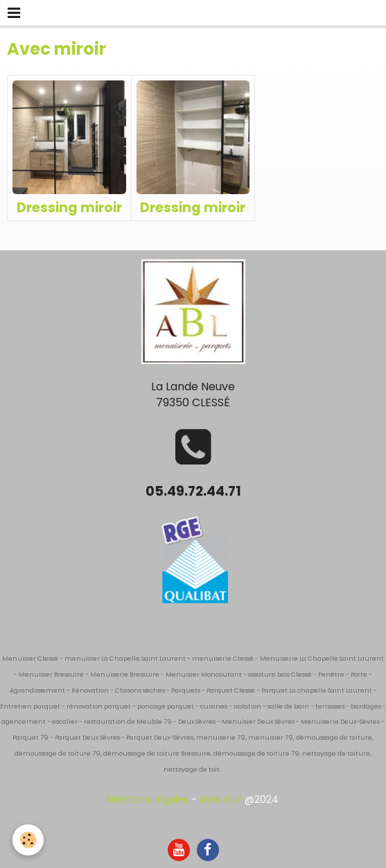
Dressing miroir (69, 207)
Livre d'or (221, 799)
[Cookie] (28, 840)
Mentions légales (148, 799)
